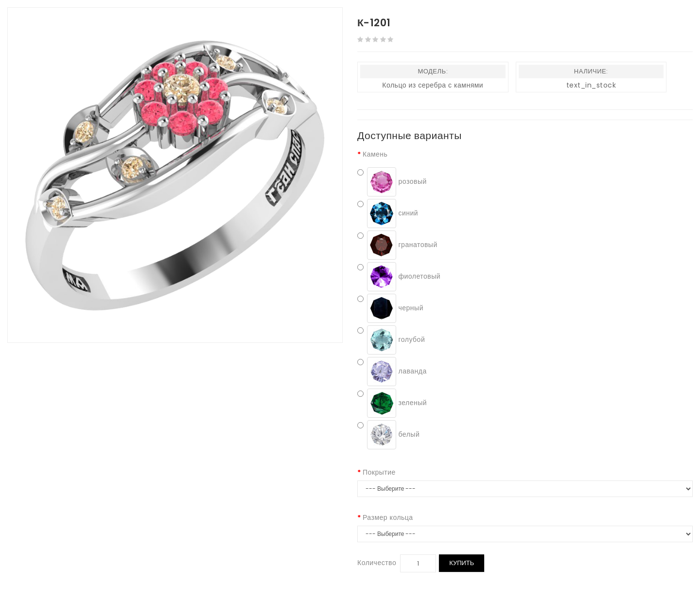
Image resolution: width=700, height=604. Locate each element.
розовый (392, 182)
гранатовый (397, 245)
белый (388, 435)
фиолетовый (399, 277)
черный (390, 308)
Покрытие (379, 472)
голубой (391, 340)
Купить (462, 563)
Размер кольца (388, 517)
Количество (377, 563)
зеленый (392, 403)
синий (388, 213)
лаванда (392, 372)
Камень (375, 154)
